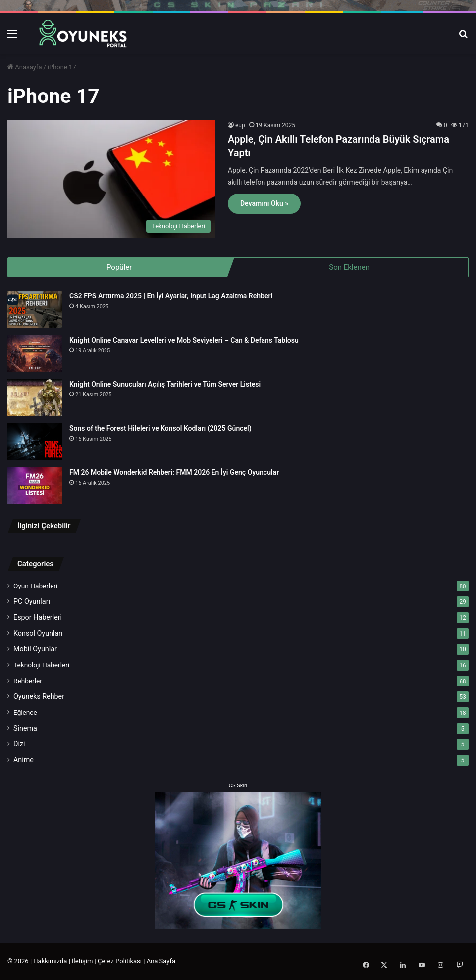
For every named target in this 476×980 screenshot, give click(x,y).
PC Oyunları (32, 602)
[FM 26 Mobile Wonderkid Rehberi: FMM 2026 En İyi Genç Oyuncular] (35, 487)
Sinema (25, 729)
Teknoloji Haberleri (41, 666)
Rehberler (28, 682)
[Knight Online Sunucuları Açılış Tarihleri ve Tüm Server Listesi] (35, 399)
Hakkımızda (50, 962)
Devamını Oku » (264, 203)
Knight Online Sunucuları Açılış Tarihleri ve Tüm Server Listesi (165, 385)
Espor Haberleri (38, 618)
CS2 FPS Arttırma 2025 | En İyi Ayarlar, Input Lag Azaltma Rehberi (171, 297)
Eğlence (25, 713)
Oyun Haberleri (35, 587)
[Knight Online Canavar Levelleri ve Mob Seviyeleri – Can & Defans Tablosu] (35, 355)
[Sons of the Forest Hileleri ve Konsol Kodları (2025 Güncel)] (35, 443)
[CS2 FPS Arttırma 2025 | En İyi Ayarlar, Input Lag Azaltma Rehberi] (35, 311)
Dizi (19, 745)
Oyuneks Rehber (39, 697)
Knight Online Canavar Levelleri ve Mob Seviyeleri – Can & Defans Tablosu (184, 341)
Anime (24, 761)
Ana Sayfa (161, 962)
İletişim (82, 962)
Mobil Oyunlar (35, 650)
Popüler (119, 267)
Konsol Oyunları (38, 634)
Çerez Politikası (120, 962)
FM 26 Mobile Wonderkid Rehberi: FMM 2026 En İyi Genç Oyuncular (174, 473)
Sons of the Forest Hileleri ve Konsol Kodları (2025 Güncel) (160, 429)
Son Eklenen (349, 267)
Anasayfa (25, 67)
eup (240, 125)
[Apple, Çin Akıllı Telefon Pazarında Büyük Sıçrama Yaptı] (111, 179)
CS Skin (238, 787)
